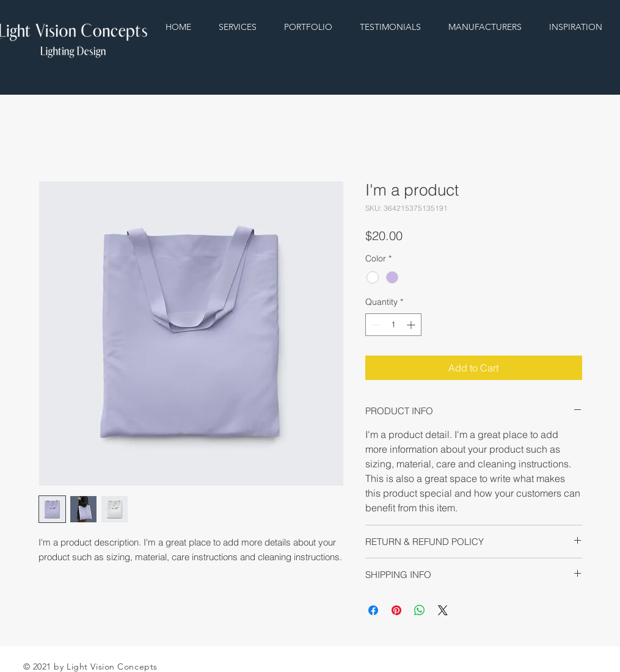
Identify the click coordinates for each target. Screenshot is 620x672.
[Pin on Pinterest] (396, 610)
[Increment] (412, 325)
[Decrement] (375, 325)
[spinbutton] (393, 325)
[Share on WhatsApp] (420, 610)
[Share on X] (443, 610)
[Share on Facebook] (373, 610)
